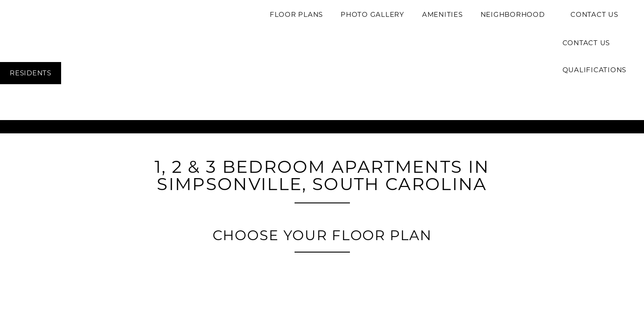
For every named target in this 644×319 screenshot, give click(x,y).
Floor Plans (296, 45)
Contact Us (594, 45)
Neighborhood (513, 45)
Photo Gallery (372, 45)
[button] (602, 15)
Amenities (442, 45)
